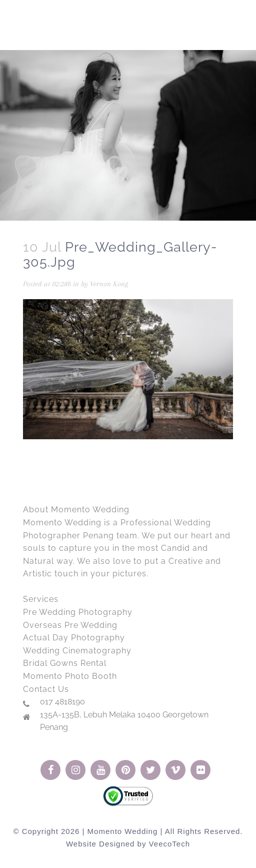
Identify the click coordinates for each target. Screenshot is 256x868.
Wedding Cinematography (77, 651)
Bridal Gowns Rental (65, 663)
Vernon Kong (109, 284)
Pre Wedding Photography (78, 612)
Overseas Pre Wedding (70, 625)
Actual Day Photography (74, 638)
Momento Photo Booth (70, 676)
